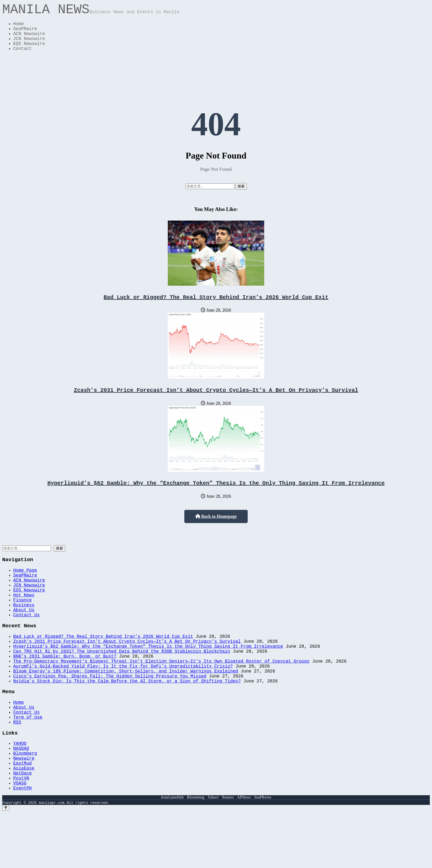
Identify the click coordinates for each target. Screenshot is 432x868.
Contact (22, 58)
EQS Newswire (29, 52)
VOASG (20, 837)
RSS (17, 765)
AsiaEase (24, 819)
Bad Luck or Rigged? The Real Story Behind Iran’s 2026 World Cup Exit (216, 308)
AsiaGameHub (172, 852)
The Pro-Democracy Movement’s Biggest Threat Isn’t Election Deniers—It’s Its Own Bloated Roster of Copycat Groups (161, 693)
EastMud (22, 813)
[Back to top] (6, 863)
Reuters (228, 852)
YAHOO (20, 788)
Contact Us (26, 640)
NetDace (22, 825)
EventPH (22, 843)
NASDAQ (21, 794)
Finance (22, 621)
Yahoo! (213, 852)
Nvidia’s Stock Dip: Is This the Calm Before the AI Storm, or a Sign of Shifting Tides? (127, 718)
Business (24, 628)
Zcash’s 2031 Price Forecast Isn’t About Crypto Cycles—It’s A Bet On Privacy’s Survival (216, 402)
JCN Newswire (29, 46)
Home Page (25, 585)
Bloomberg (25, 800)
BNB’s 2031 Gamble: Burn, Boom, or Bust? (65, 687)
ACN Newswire (29, 40)
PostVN (21, 831)
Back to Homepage (216, 529)
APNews (244, 852)
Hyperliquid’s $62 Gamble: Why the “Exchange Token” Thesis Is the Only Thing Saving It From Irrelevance (216, 496)
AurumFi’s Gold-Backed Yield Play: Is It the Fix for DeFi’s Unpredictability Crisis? (123, 700)
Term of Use (28, 759)
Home (18, 28)
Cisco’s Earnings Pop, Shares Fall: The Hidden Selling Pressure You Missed (110, 712)
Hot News (24, 615)
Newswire (24, 807)
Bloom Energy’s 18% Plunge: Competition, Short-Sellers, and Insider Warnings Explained (126, 706)
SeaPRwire (25, 34)
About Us (24, 634)
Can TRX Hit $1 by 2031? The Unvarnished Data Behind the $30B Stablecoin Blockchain (122, 681)
